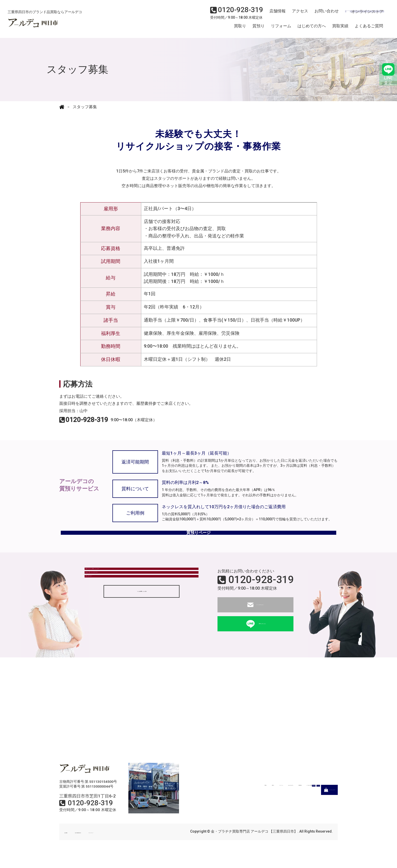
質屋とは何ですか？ (107, 614)
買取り (240, 29)
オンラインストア (362, 14)
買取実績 (340, 29)
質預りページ (198, 541)
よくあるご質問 (369, 29)
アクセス (297, 14)
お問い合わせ (322, 14)
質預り (259, 29)
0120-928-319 (261, 592)
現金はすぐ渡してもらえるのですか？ (123, 600)
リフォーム (281, 29)
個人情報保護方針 (100, 844)
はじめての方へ (312, 29)
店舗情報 (275, 14)
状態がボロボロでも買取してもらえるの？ (127, 586)
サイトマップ (133, 844)
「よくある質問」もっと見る (142, 635)
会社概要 (71, 844)
